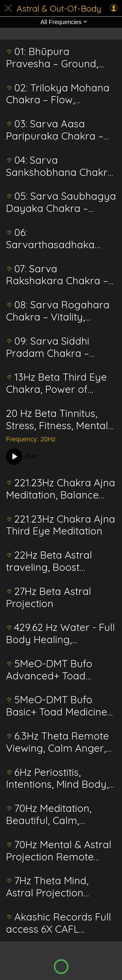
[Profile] (114, 8)
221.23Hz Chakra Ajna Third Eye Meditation (61, 525)
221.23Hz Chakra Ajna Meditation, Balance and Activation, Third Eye (61, 489)
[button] (61, 22)
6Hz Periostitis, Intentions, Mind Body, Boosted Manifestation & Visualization (59, 779)
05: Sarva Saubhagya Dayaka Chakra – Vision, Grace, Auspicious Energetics (61, 202)
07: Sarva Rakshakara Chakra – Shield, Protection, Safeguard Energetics (57, 275)
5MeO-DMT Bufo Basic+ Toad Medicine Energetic (57, 706)
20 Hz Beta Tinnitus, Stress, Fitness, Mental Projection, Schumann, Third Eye (58, 420)
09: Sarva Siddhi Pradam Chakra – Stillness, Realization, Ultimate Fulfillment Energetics (54, 347)
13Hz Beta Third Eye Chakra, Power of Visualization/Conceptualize (61, 383)
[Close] (8, 8)
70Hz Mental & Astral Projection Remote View (59, 851)
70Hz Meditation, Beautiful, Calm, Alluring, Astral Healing (59, 815)
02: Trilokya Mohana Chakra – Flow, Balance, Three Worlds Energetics (59, 94)
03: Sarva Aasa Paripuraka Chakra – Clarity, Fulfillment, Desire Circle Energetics (55, 130)
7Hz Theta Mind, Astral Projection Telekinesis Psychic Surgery (50, 887)
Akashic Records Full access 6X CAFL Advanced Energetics (58, 923)
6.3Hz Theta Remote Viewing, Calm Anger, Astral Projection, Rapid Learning (61, 742)
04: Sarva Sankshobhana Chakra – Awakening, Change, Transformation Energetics (60, 166)
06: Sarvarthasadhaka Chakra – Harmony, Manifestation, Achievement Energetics (52, 239)
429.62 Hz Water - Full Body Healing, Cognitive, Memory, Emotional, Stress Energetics (60, 634)
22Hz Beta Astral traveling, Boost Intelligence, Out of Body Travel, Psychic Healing (54, 561)
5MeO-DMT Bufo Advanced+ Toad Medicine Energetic (50, 670)
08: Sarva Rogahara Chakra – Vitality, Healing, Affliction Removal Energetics (58, 311)
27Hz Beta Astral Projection (49, 598)
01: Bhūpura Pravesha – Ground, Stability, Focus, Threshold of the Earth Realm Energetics (59, 58)
